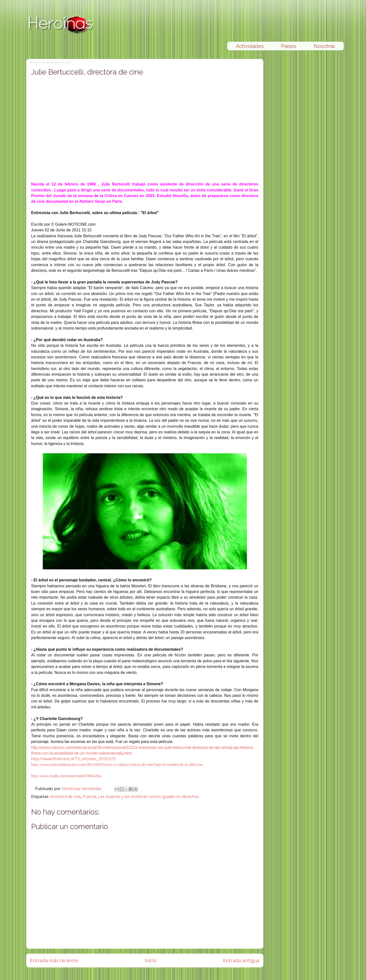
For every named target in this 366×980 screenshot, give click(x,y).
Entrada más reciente (54, 960)
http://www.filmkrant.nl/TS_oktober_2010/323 (73, 759)
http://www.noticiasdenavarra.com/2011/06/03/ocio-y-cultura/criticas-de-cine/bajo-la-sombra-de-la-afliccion (117, 765)
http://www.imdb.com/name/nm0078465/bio (66, 776)
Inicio (151, 960)
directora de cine (65, 796)
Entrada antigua (241, 960)
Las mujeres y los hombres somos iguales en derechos (149, 796)
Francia (89, 796)
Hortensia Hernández (82, 789)
